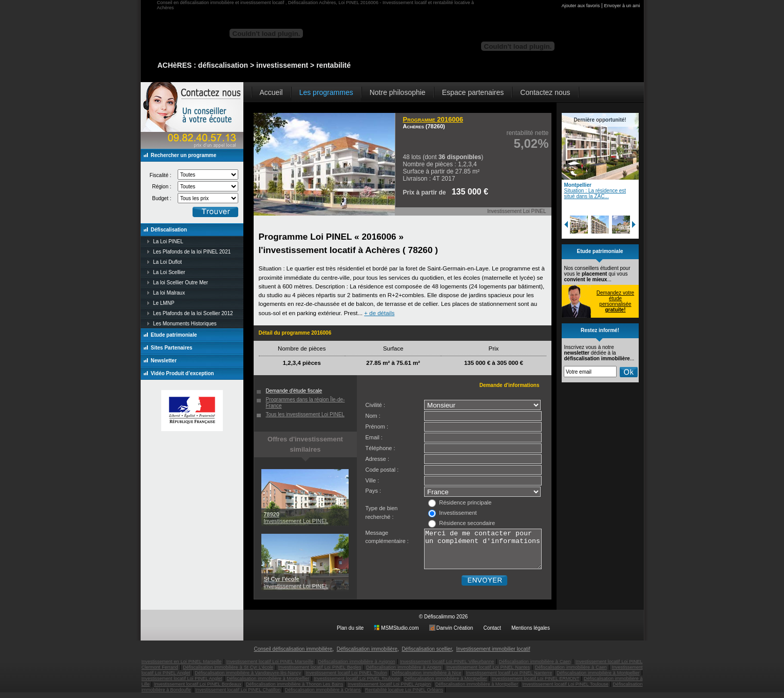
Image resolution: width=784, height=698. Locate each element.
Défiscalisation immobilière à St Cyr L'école (228, 673)
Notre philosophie (398, 92)
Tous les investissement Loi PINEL (305, 414)
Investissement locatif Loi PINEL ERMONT (535, 684)
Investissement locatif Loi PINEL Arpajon (389, 690)
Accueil (271, 92)
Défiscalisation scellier (427, 655)
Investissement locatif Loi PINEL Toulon (346, 678)
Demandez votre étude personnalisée (615, 301)
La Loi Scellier (169, 272)
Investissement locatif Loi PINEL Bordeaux (198, 690)
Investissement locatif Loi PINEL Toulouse (357, 684)
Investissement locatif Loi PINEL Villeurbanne (447, 667)
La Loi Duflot (167, 262)
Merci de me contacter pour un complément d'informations (483, 553)
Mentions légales (531, 634)
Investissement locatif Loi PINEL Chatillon (238, 695)
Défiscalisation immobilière (367, 655)
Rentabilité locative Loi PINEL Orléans (404, 695)
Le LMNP (164, 303)
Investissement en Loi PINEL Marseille (182, 667)
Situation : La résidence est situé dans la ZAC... (595, 193)
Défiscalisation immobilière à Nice (427, 678)
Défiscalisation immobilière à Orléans (323, 695)
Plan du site (350, 634)
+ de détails (379, 313)
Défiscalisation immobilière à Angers (404, 673)
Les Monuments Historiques (185, 324)
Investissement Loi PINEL (296, 518)
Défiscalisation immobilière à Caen (535, 667)
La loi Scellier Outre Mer (180, 283)
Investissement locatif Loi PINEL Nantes (488, 673)
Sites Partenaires (172, 348)
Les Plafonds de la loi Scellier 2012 (193, 313)
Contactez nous (545, 92)
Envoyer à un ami (622, 6)
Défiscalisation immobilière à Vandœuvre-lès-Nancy (248, 678)
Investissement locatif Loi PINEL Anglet (182, 684)
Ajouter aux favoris (581, 6)
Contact (492, 634)
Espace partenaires (473, 92)
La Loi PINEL (168, 241)
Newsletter (164, 361)
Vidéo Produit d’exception (183, 373)
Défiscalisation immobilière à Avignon (357, 667)
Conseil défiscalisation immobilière (293, 655)
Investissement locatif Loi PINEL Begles (320, 673)
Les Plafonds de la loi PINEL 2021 (192, 252)
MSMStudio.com (400, 634)
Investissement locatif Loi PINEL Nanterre (509, 678)
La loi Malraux (169, 293)
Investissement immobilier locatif (493, 655)
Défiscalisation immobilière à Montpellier (598, 678)
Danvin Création (455, 634)
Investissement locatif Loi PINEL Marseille (270, 667)
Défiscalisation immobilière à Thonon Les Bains (295, 690)
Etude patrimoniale (174, 335)
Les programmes (326, 92)
